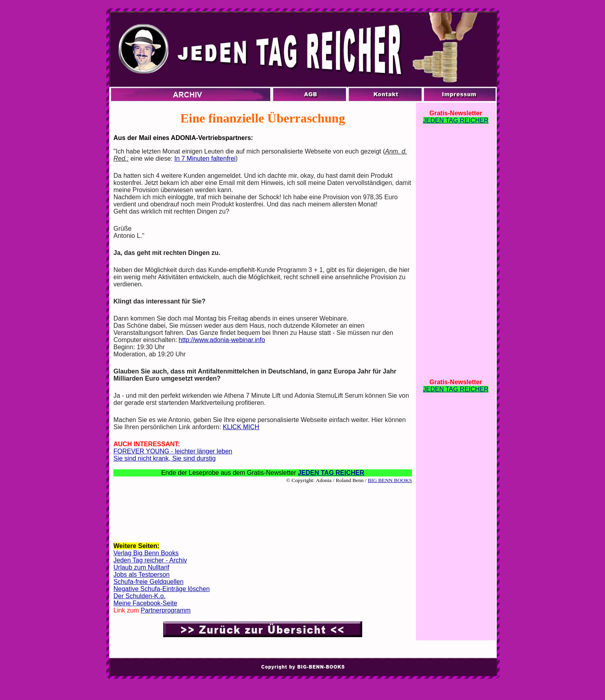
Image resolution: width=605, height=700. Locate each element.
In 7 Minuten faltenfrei (205, 158)
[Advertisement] (263, 509)
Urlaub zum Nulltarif (141, 567)
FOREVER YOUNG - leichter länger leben (173, 451)
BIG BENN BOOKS (390, 480)
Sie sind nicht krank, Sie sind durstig (165, 458)
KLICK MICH (241, 427)
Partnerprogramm (165, 610)
